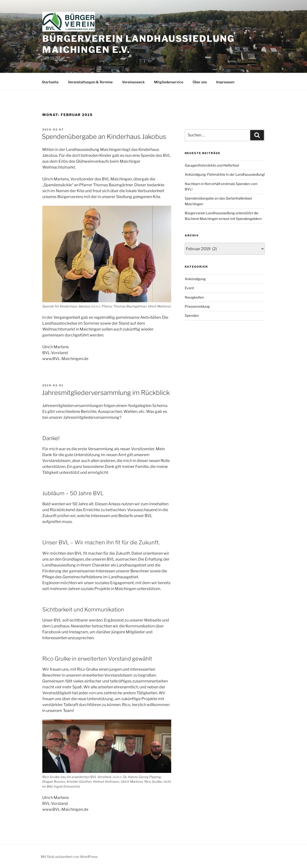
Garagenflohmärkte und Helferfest (212, 165)
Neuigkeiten (194, 297)
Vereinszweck (133, 82)
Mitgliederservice (169, 82)
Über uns (200, 82)
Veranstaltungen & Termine (90, 82)
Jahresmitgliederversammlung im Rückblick (106, 393)
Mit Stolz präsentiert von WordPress (69, 857)
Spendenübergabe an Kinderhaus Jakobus (104, 137)
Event (189, 288)
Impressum (225, 82)
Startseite (50, 82)
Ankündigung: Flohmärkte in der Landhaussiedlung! (225, 174)
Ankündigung (195, 279)
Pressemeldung (197, 306)
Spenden (192, 315)
